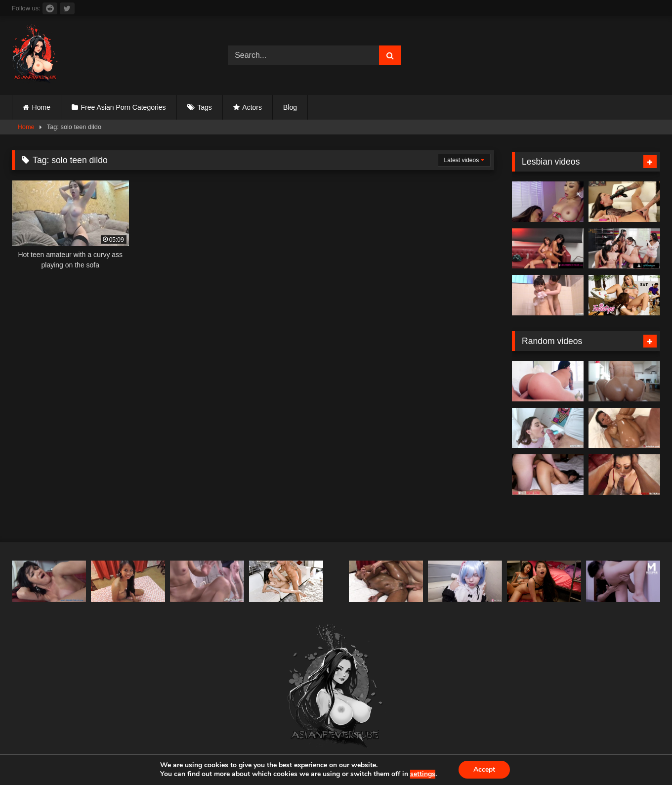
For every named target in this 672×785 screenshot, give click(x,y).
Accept (484, 769)
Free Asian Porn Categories (124, 107)
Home (41, 107)
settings (423, 774)
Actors (252, 107)
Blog (290, 107)
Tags (205, 107)
